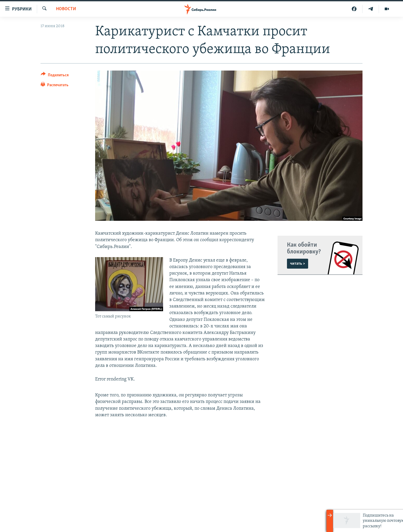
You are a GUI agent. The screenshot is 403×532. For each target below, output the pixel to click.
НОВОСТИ (66, 9)
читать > (298, 264)
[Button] (55, 76)
